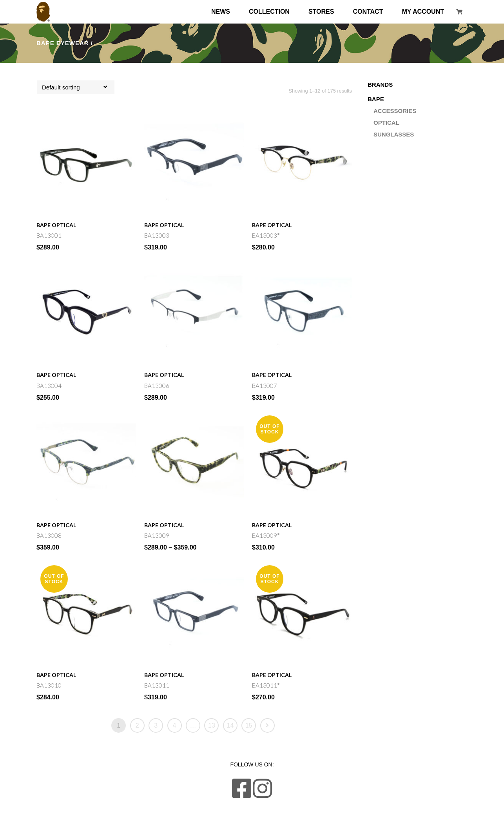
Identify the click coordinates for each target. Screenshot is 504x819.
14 (230, 725)
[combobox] (76, 87)
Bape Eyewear (63, 43)
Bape (44, 225)
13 (212, 725)
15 (249, 725)
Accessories (395, 111)
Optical (64, 225)
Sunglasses (394, 134)
